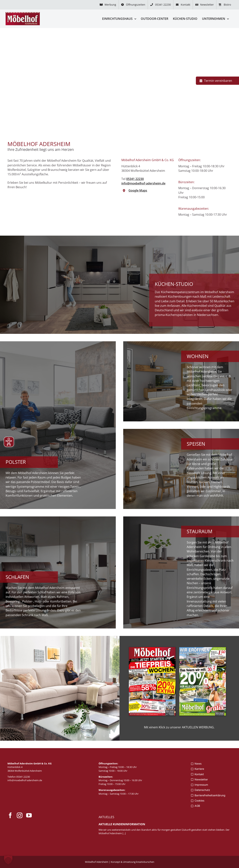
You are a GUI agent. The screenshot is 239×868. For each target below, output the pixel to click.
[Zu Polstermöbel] (58, 425)
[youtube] (29, 815)
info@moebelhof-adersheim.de (143, 183)
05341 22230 (135, 179)
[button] (8, 860)
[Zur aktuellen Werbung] (60, 688)
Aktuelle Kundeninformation (122, 824)
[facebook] (10, 815)
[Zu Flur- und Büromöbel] (181, 572)
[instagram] (20, 815)
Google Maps (138, 190)
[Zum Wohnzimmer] (181, 381)
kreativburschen (145, 862)
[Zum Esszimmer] (181, 469)
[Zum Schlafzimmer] (58, 572)
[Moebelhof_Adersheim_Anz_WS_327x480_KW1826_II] (203, 649)
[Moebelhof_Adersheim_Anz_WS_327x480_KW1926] (152, 649)
